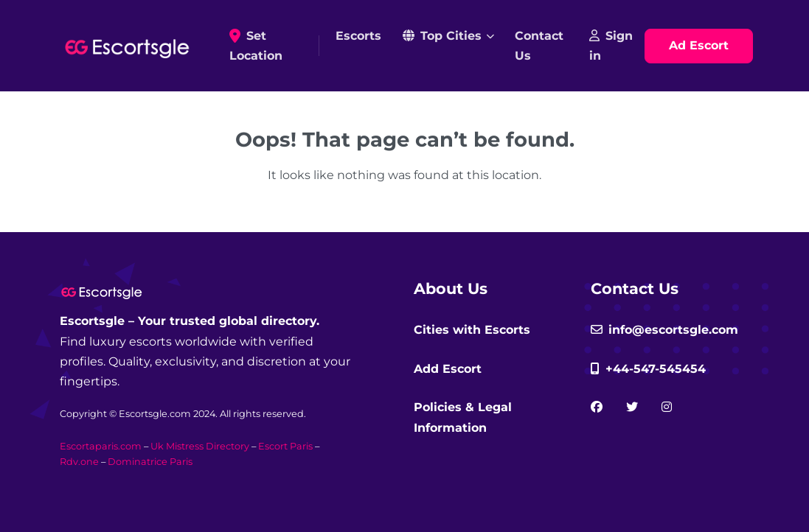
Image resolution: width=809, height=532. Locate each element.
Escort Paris (285, 446)
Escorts (358, 36)
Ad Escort (699, 45)
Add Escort (448, 369)
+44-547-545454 (648, 369)
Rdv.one (79, 462)
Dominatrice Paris (150, 462)
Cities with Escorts (472, 330)
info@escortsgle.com (664, 330)
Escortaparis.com (101, 446)
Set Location (271, 46)
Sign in (611, 46)
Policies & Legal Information (463, 417)
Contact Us (539, 46)
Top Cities (442, 36)
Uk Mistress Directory (200, 446)
